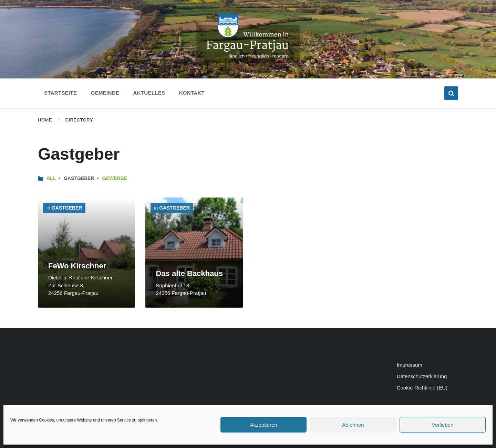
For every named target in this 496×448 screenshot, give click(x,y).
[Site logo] (248, 61)
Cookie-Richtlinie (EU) (422, 388)
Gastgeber (67, 208)
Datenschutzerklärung (422, 376)
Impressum (410, 365)
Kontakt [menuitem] (192, 93)
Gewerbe (115, 178)
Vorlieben (443, 425)
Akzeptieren (263, 425)
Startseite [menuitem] (60, 93)
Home (45, 120)
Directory (79, 120)
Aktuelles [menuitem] (149, 93)
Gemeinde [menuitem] (105, 93)
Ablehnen (353, 425)
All (51, 178)
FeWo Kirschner (77, 266)
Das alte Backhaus (189, 273)
